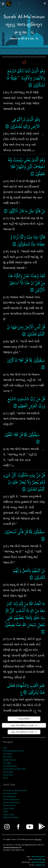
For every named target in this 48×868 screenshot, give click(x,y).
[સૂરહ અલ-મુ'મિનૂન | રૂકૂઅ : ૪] (24, 725)
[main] (24, 27)
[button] (3, 3)
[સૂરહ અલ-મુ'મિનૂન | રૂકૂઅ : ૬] (24, 732)
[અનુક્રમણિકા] (24, 719)
